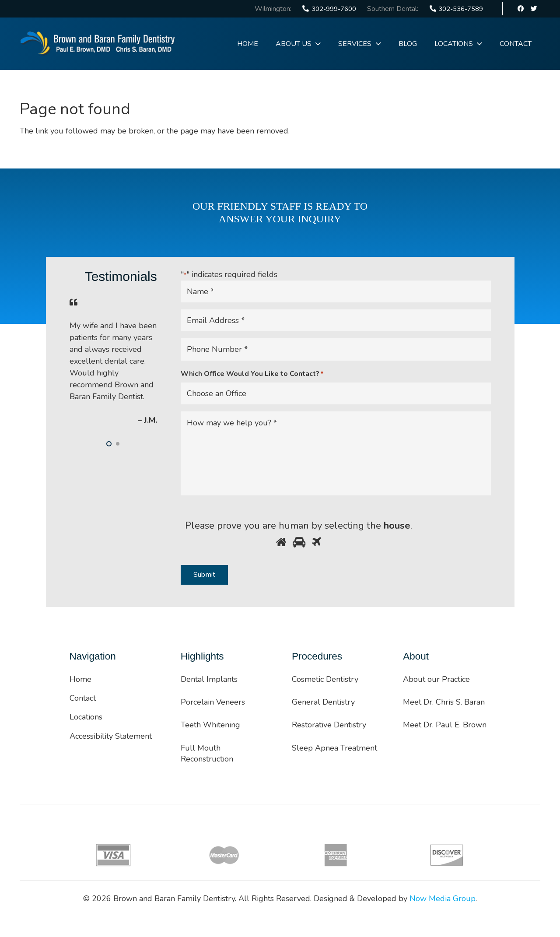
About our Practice (436, 679)
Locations (86, 717)
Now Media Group (443, 898)
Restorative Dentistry (329, 725)
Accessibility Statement (111, 736)
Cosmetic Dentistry (325, 679)
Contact (83, 698)
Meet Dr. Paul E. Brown (445, 725)
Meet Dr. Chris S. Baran (444, 702)
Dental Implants (209, 679)
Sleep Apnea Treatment (334, 748)
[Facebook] (521, 9)
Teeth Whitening (210, 725)
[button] (109, 444)
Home (80, 679)
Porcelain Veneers (213, 702)
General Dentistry (323, 702)
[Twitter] (534, 9)
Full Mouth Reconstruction (207, 753)
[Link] (98, 44)
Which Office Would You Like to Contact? (252, 374)
